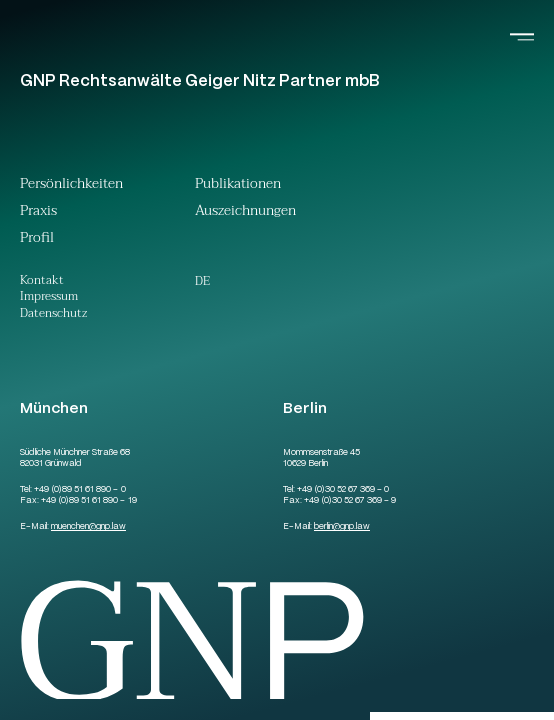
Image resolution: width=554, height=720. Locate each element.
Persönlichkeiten (71, 186)
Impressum (49, 297)
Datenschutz (53, 314)
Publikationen (238, 186)
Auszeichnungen (245, 213)
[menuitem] (202, 280)
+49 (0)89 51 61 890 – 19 (88, 501)
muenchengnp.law (88, 527)
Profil (37, 240)
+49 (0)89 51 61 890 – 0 (79, 490)
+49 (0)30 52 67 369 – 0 (343, 490)
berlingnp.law (342, 527)
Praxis (38, 213)
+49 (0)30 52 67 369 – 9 (350, 501)
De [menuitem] (202, 281)
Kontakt (42, 281)
